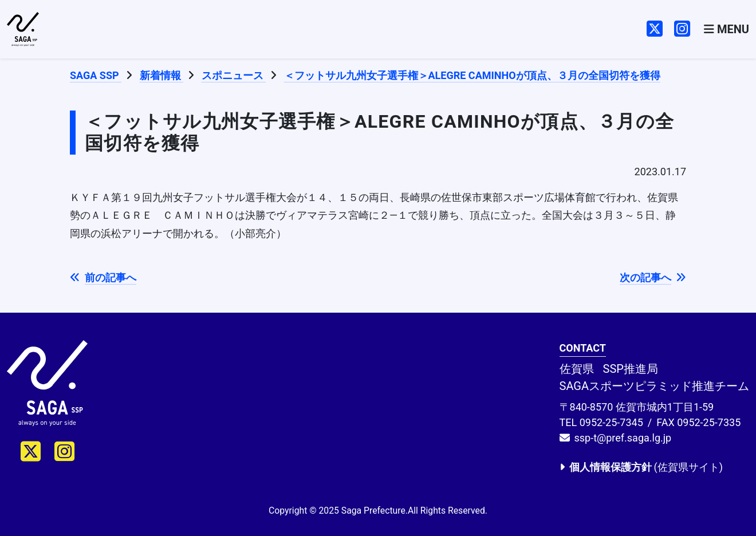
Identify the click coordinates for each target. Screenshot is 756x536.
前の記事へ (103, 277)
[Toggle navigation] (727, 29)
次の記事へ (653, 277)
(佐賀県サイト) (641, 467)
